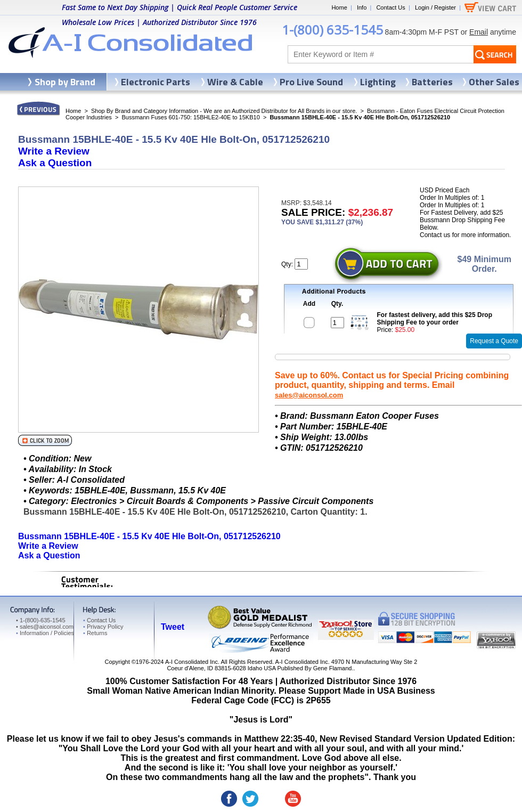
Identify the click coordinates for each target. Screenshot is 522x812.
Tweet (173, 627)
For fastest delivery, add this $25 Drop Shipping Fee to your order (435, 319)
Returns (95, 633)
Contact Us (390, 7)
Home (339, 7)
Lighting (378, 82)
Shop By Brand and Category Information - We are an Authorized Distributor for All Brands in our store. (224, 111)
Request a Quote (494, 341)
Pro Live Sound (311, 82)
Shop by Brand (65, 82)
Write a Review (54, 151)
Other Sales (494, 82)
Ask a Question (55, 163)
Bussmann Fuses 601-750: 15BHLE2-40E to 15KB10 (190, 117)
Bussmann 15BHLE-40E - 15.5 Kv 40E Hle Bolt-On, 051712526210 (149, 536)
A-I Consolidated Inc (191, 662)
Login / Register (435, 7)
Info (362, 7)
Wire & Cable (235, 82)
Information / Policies (45, 633)
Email (479, 32)
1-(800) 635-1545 (332, 30)
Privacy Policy (103, 627)
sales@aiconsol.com (309, 395)
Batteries (432, 82)
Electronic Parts (156, 82)
